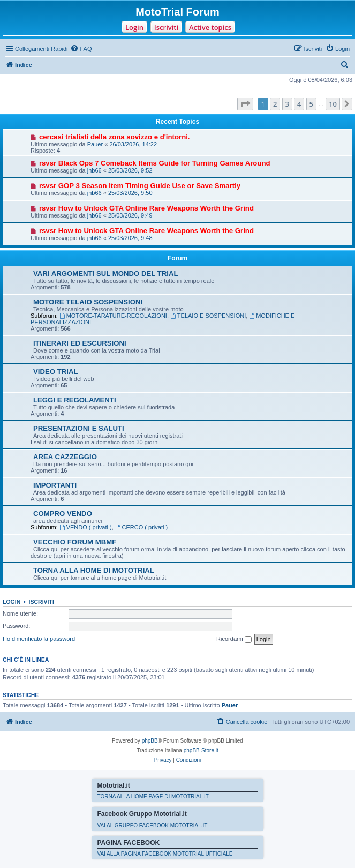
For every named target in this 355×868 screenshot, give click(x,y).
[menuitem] (81, 49)
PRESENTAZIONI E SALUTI (79, 428)
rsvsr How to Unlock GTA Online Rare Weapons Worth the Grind (146, 208)
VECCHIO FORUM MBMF (75, 542)
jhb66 (95, 170)
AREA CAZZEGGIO (65, 457)
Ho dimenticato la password (39, 639)
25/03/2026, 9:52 (130, 170)
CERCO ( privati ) (141, 527)
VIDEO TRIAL (56, 372)
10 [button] (333, 104)
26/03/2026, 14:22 (133, 144)
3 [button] (287, 104)
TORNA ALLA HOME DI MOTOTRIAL (94, 570)
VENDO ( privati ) (86, 527)
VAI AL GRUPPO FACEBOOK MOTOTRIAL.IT (153, 825)
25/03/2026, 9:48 (130, 238)
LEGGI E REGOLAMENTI (75, 400)
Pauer (95, 144)
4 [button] (299, 104)
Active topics (210, 27)
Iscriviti (166, 27)
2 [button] (275, 104)
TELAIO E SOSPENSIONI (208, 316)
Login (134, 27)
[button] (245, 104)
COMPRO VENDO (63, 514)
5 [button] (311, 104)
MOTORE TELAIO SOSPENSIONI (88, 302)
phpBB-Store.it (201, 750)
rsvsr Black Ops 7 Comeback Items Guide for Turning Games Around (155, 163)
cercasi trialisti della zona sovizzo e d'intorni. (115, 137)
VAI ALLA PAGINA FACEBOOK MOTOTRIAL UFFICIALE (165, 854)
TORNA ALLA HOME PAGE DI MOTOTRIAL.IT (153, 796)
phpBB (150, 741)
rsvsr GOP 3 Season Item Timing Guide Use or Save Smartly (140, 186)
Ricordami (234, 639)
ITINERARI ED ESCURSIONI (80, 343)
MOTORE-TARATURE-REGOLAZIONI (113, 316)
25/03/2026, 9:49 (130, 215)
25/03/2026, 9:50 (130, 193)
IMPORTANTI (55, 485)
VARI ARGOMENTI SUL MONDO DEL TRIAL (106, 274)
